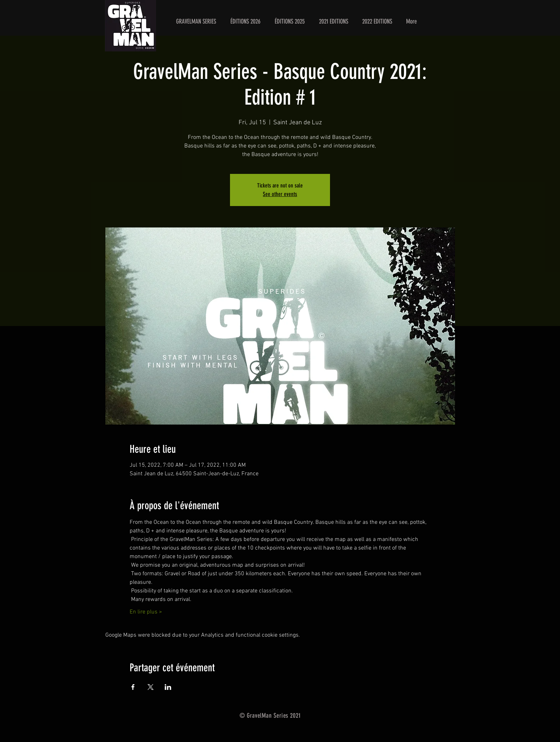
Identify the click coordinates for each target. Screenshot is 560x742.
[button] (245, 21)
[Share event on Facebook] (133, 687)
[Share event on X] (151, 687)
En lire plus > (146, 612)
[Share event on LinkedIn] (168, 687)
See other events (280, 194)
